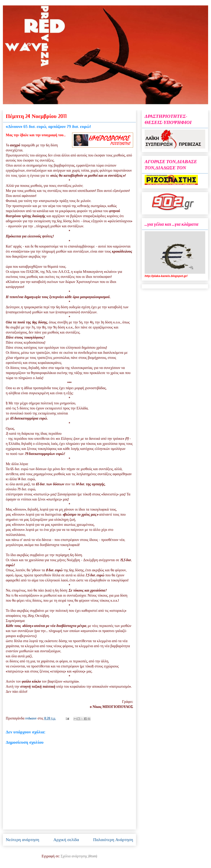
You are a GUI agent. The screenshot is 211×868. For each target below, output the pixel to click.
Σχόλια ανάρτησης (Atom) (79, 856)
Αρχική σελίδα (66, 840)
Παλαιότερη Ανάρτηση (113, 840)
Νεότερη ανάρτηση (22, 840)
